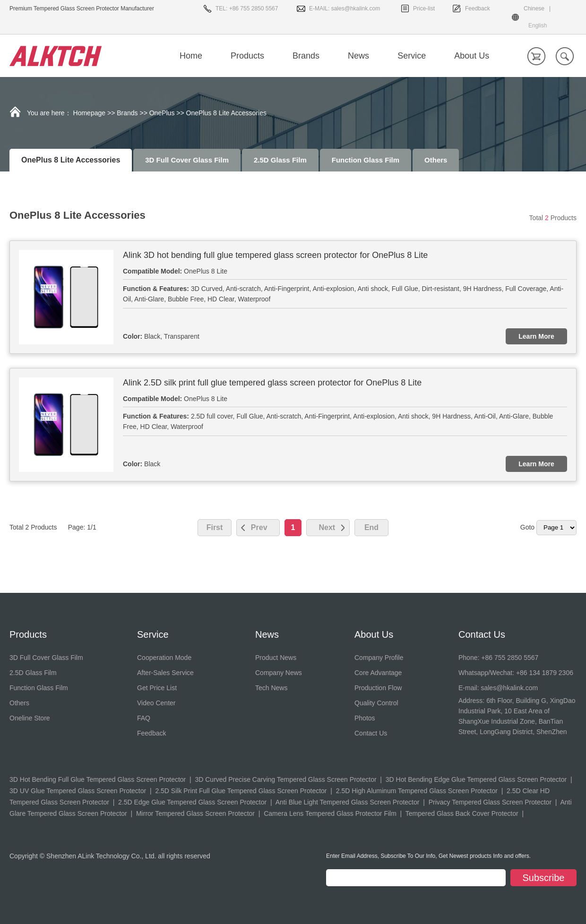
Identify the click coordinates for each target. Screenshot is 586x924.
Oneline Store (30, 718)
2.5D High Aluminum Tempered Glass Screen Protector (417, 791)
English (538, 26)
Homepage (90, 113)
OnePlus (162, 113)
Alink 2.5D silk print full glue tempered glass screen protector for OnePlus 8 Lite (272, 383)
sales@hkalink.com (356, 9)
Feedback (478, 9)
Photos (365, 718)
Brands (127, 113)
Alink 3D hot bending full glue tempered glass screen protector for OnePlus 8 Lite (275, 255)
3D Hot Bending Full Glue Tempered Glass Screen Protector (98, 779)
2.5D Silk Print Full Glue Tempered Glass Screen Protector (241, 791)
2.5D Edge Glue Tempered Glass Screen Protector (192, 802)
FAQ (144, 718)
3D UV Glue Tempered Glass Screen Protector (78, 791)
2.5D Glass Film (280, 160)
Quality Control (376, 703)
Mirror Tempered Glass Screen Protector (195, 813)
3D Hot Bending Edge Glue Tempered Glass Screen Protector (476, 779)
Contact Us (371, 733)
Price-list (424, 9)
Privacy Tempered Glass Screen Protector (490, 802)
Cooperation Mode (164, 658)
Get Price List (157, 688)
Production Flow (378, 688)
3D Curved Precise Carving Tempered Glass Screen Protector (285, 779)
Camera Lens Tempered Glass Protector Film (330, 813)
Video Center (156, 703)
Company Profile (379, 658)
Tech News (271, 688)
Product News (276, 658)
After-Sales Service (165, 673)
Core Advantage (378, 673)
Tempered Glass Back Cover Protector (462, 813)
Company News (279, 673)
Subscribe (544, 878)
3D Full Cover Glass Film (187, 160)
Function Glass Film (366, 160)
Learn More (536, 336)
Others (436, 160)
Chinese (534, 9)
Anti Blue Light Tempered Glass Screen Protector (348, 802)
